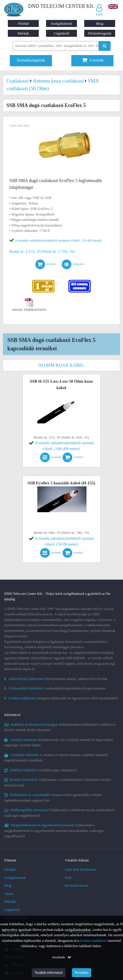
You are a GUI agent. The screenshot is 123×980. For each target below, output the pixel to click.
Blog (100, 23)
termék (93, 60)
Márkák (23, 33)
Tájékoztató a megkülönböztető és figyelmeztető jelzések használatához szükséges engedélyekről (54, 831)
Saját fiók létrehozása (81, 869)
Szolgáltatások (61, 23)
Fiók (68, 878)
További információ (49, 973)
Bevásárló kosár (77, 885)
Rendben (82, 973)
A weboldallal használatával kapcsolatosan (55, 688)
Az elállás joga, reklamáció (41, 770)
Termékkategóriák (31, 60)
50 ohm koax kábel (62, 365)
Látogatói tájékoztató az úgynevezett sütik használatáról (61, 698)
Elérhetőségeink (100, 33)
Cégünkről (62, 33)
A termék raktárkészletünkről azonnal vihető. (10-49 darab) (58, 240)
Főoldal (23, 23)
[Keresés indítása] (105, 46)
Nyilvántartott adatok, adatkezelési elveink (56, 679)
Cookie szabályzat (93, 941)
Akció (9, 894)
